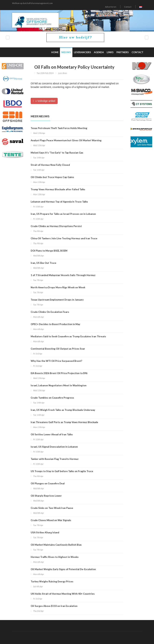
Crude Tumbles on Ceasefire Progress (52, 398)
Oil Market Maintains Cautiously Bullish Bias (56, 545)
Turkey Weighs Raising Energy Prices (52, 581)
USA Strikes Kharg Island (45, 532)
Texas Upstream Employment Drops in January (57, 300)
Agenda (99, 52)
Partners (123, 52)
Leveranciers (82, 52)
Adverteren (111, 7)
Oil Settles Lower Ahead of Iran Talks (52, 434)
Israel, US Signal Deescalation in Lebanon (54, 447)
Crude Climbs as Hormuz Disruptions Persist (56, 226)
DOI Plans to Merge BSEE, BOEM (49, 251)
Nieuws (66, 52)
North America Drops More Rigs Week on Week (58, 287)
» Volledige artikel (44, 101)
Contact (128, 7)
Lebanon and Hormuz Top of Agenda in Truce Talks (59, 202)
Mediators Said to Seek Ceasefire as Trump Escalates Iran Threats (68, 336)
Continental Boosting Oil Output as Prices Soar (58, 349)
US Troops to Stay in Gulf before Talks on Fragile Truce (62, 471)
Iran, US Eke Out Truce (44, 263)
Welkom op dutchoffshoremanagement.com (32, 3)
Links (110, 52)
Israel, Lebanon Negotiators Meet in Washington (59, 385)
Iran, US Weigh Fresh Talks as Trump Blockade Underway (63, 410)
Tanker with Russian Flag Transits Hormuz (55, 459)
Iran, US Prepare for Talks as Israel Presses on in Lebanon (63, 214)
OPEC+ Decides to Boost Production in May (55, 324)
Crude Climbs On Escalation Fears (50, 312)
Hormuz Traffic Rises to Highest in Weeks (55, 557)
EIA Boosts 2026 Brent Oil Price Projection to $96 (59, 373)
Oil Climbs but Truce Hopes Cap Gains (52, 177)
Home (55, 52)
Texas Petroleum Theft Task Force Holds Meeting (59, 128)
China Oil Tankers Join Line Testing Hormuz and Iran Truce (64, 238)
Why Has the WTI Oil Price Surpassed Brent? (56, 361)
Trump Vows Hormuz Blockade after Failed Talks (58, 189)
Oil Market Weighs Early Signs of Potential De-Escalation (63, 569)
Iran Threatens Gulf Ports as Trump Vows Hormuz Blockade (64, 422)
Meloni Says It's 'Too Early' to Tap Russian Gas (57, 153)
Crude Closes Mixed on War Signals (51, 520)
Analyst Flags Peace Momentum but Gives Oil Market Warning (66, 140)
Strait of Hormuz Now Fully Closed (50, 165)
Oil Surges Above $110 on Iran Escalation (54, 606)
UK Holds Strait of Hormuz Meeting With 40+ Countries (63, 594)
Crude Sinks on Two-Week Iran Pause (52, 508)
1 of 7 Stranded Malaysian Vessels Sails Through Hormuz (63, 275)
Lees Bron (62, 73)
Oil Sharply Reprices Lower (46, 496)
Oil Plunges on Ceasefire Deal (48, 483)
